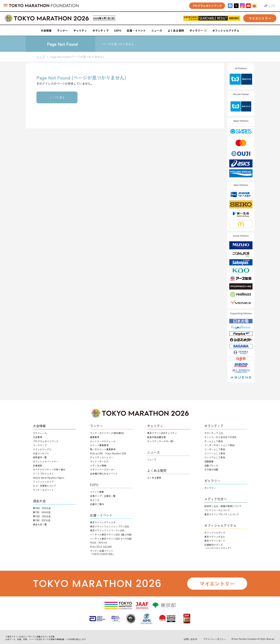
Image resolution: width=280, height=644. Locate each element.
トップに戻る (57, 97)
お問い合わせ (191, 639)
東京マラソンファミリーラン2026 (107, 530)
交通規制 (37, 466)
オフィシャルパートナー (46, 461)
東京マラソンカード (215, 541)
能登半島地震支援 (156, 437)
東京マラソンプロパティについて (222, 514)
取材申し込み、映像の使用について (223, 506)
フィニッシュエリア (43, 482)
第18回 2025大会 (42, 508)
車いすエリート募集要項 (103, 449)
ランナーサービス (99, 461)
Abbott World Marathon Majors (48, 478)
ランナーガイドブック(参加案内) (107, 433)
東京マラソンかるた (215, 537)
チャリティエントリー (102, 457)
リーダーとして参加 (215, 449)
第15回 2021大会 (42, 520)
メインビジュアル (42, 449)
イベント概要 (97, 492)
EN (273, 6)
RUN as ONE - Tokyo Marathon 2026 (108, 453)
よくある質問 (154, 478)
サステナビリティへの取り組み (49, 469)
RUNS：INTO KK (99, 543)
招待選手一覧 (40, 457)
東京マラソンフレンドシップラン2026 (110, 526)
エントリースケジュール (103, 441)
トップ (41, 57)
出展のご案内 (97, 504)
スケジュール (40, 433)
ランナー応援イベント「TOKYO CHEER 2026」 (102, 552)
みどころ (95, 500)
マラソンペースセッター (103, 469)
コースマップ (40, 445)
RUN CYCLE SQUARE (101, 547)
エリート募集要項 (99, 445)
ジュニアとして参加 (215, 457)
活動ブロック (211, 466)
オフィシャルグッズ (215, 533)
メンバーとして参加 (215, 453)
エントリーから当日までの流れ (221, 437)
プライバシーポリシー (214, 639)
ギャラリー (210, 488)
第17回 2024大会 (42, 512)
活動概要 (209, 461)
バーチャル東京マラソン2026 (111, 535)
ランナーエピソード (43, 490)
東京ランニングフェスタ (103, 522)
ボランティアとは (214, 433)
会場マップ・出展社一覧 (103, 496)
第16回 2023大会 (42, 516)
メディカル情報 (98, 466)
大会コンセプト (41, 453)
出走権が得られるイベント (104, 474)
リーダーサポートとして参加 (219, 445)
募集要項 (95, 437)
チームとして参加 (214, 441)
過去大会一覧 (40, 524)
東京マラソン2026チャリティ (162, 433)
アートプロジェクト (43, 474)
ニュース (152, 459)
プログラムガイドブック (46, 441)
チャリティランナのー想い (161, 441)
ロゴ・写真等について (44, 486)
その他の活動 (211, 469)
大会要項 (37, 437)
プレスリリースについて (217, 510)
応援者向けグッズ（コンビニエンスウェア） (218, 546)
